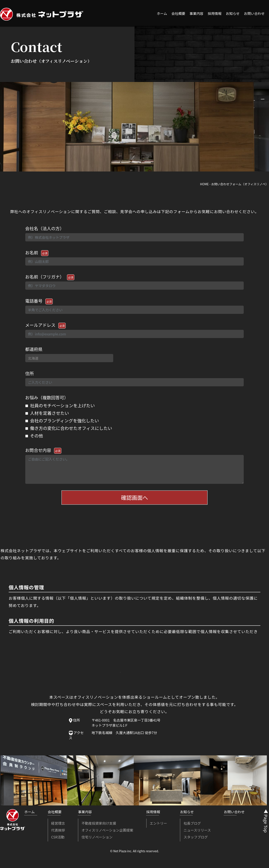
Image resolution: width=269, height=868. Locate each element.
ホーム (162, 13)
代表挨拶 (58, 832)
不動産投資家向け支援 (99, 825)
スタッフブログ (196, 839)
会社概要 (178, 13)
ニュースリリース (197, 832)
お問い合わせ (254, 13)
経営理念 (58, 825)
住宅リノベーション (97, 839)
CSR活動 (58, 839)
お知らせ (233, 13)
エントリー (158, 825)
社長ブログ (192, 825)
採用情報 (215, 13)
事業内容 (196, 13)
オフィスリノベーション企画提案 (107, 832)
